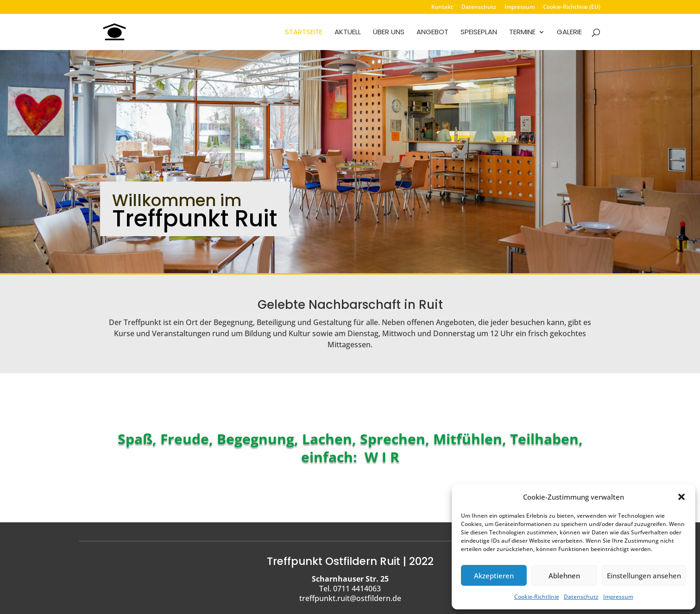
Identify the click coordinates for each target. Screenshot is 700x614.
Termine (522, 33)
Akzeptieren (494, 576)
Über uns (389, 33)
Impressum (618, 597)
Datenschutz (581, 597)
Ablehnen (564, 576)
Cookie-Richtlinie (537, 597)
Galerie (569, 33)
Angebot (432, 33)
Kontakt (442, 7)
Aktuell (348, 33)
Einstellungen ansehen (644, 576)
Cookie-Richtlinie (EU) (572, 7)
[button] (681, 497)
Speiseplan (479, 33)
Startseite (304, 33)
